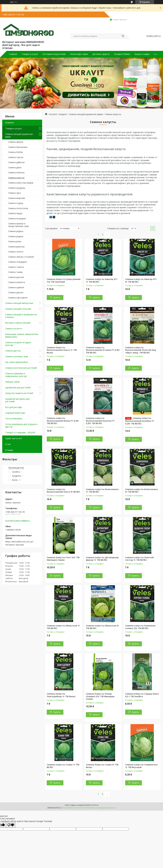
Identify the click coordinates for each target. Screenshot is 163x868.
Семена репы (15, 241)
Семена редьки (16, 236)
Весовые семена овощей (18, 323)
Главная (13, 54)
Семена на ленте (14, 328)
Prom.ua (95, 805)
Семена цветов (13, 351)
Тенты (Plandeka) (14, 419)
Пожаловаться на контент (74, 808)
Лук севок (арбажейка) (17, 362)
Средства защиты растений (19, 393)
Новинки (9, 123)
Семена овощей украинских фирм (19, 135)
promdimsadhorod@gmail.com (18, 521)
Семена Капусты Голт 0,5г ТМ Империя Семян (63, 559)
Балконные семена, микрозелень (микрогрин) (22, 335)
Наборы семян (12, 382)
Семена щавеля (16, 287)
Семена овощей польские (18, 309)
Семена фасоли (16, 277)
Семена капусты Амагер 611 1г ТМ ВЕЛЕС (102, 280)
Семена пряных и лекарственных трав (18, 225)
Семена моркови (17, 198)
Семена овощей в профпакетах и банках (21, 316)
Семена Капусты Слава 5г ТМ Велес (102, 766)
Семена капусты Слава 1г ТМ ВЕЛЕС (63, 766)
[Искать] (123, 36)
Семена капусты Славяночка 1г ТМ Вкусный (141, 766)
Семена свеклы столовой (21, 257)
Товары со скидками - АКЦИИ (20, 432)
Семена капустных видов (21, 183)
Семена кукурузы (17, 188)
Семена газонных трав (17, 356)
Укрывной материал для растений (17, 400)
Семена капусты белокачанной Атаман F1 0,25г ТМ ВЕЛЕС (103, 350)
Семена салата (16, 252)
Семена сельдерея (17, 262)
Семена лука (14, 193)
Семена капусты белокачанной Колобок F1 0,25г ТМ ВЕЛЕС (140, 421)
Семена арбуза (16, 142)
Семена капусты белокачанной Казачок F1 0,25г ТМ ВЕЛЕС (100, 421)
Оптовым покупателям (54, 54)
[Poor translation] (11, 825)
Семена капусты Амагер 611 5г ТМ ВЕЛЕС (141, 280)
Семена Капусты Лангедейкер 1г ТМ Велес (61, 695)
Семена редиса (16, 231)
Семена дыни (15, 167)
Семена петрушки (17, 218)
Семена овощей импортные (19, 303)
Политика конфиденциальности (101, 808)
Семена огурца (16, 203)
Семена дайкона (16, 162)
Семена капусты (16, 178)
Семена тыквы (15, 272)
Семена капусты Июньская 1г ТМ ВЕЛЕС (63, 627)
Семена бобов (15, 152)
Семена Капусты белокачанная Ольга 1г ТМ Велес (62, 350)
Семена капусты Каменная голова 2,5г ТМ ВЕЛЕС (140, 627)
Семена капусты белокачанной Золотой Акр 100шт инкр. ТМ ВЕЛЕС (141, 350)
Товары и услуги (30, 54)
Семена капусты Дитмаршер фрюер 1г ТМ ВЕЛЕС (102, 559)
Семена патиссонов (18, 208)
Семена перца (15, 213)
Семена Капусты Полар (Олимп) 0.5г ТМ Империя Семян (100, 696)
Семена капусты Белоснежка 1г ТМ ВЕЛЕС (102, 491)
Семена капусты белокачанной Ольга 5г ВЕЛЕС (63, 491)
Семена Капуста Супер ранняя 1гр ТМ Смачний (64, 280)
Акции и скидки (142, 54)
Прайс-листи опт (14, 438)
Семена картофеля (18, 298)
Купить (57, 297)
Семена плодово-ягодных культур (18, 344)
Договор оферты (101, 54)
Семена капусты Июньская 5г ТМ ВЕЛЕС (102, 627)
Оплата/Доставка (79, 54)
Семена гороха (16, 157)
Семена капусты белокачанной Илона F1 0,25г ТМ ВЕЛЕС (63, 421)
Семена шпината (17, 282)
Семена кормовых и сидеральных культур (16, 375)
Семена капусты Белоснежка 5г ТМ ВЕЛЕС (141, 491)
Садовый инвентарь (15, 413)
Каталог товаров (58, 114)
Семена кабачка (16, 172)
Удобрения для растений (18, 387)
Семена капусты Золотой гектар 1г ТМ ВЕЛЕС (139, 559)
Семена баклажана (18, 147)
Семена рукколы (16, 247)
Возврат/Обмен (122, 54)
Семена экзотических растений (21, 368)
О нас (8, 444)
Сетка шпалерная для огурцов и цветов (21, 425)
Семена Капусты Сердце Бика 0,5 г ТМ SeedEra (142, 695)
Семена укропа (16, 292)
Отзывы (9, 450)
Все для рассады (14, 407)
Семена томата (16, 267)
